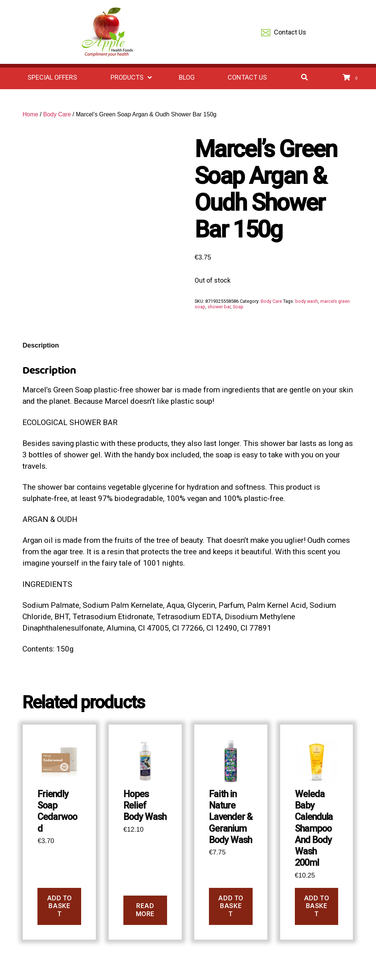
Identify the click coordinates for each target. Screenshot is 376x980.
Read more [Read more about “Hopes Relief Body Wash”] (145, 910)
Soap (238, 307)
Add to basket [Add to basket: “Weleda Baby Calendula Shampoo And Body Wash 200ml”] (317, 906)
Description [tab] (41, 345)
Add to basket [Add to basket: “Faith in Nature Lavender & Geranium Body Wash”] (231, 906)
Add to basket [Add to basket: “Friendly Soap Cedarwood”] (59, 906)
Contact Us (284, 33)
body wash (307, 301)
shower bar (219, 307)
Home (30, 114)
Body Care (57, 114)
